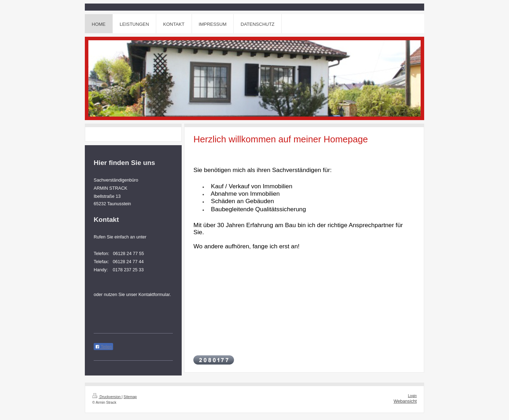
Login (412, 396)
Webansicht (405, 401)
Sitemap (130, 397)
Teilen (103, 347)
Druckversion (107, 397)
